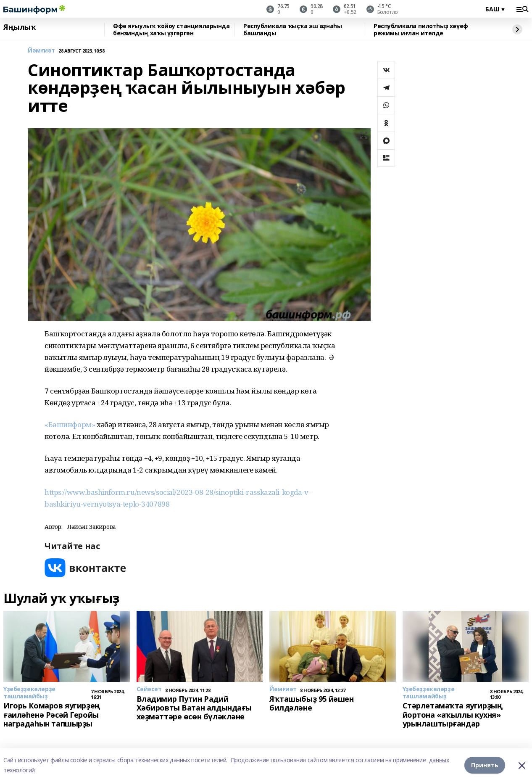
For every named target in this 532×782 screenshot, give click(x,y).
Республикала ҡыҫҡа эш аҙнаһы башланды (292, 30)
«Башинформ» (71, 424)
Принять (485, 765)
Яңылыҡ (20, 27)
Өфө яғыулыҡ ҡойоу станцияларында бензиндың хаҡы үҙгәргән (171, 30)
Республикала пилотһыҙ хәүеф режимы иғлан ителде (421, 30)
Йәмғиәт (41, 51)
